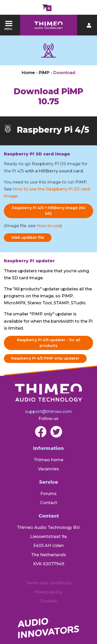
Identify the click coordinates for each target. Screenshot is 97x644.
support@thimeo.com (48, 412)
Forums (48, 494)
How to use (48, 226)
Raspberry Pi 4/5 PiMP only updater (45, 358)
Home (28, 73)
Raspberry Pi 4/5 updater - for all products (49, 343)
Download (64, 73)
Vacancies (48, 469)
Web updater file (28, 237)
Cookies (48, 601)
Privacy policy (48, 592)
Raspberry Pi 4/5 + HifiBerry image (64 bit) (49, 211)
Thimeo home (48, 460)
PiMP (44, 73)
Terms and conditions (48, 583)
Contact (49, 503)
